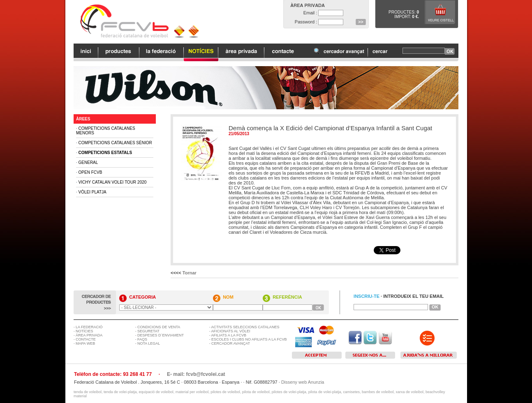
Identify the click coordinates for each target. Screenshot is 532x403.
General (88, 162)
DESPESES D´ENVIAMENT (161, 335)
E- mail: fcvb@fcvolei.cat (196, 374)
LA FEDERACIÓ (89, 327)
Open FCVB (90, 172)
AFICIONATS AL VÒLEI (231, 331)
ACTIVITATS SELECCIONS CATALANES (245, 327)
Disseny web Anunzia (303, 382)
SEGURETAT (148, 331)
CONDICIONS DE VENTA (159, 327)
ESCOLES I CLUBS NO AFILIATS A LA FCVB (249, 339)
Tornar (190, 273)
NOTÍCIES (84, 331)
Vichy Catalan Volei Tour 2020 (113, 182)
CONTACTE (86, 339)
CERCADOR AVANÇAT (231, 343)
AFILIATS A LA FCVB (229, 335)
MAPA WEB (85, 343)
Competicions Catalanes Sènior (115, 143)
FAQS (142, 339)
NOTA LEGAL (149, 343)
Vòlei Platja (93, 192)
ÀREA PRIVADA (89, 335)
